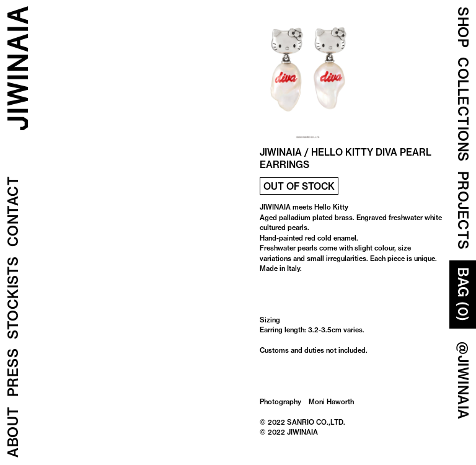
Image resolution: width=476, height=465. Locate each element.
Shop (463, 27)
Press (13, 373)
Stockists (13, 298)
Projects (463, 210)
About (13, 432)
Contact (13, 212)
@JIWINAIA (463, 381)
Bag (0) (463, 294)
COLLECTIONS (463, 109)
